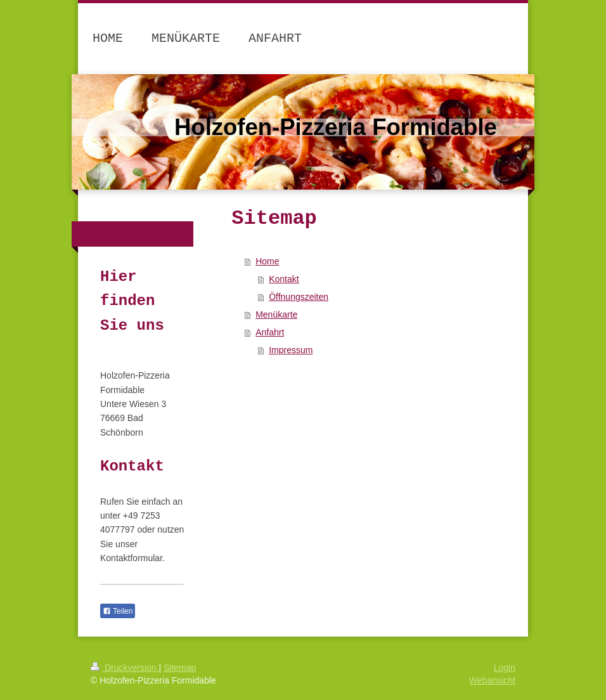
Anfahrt (270, 332)
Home (267, 261)
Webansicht (492, 680)
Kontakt (284, 279)
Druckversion (125, 668)
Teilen (118, 611)
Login (505, 668)
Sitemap (180, 668)
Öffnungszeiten (299, 297)
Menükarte (276, 314)
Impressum (291, 350)
